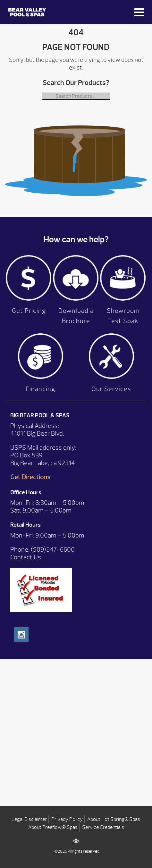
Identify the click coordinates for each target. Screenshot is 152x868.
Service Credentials (103, 827)
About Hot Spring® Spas (114, 819)
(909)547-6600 (53, 550)
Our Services (111, 389)
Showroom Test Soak (123, 316)
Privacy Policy (67, 819)
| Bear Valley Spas (27, 12)
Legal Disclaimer (29, 819)
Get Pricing (29, 311)
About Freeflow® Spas (53, 827)
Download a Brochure (76, 316)
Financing (40, 389)
